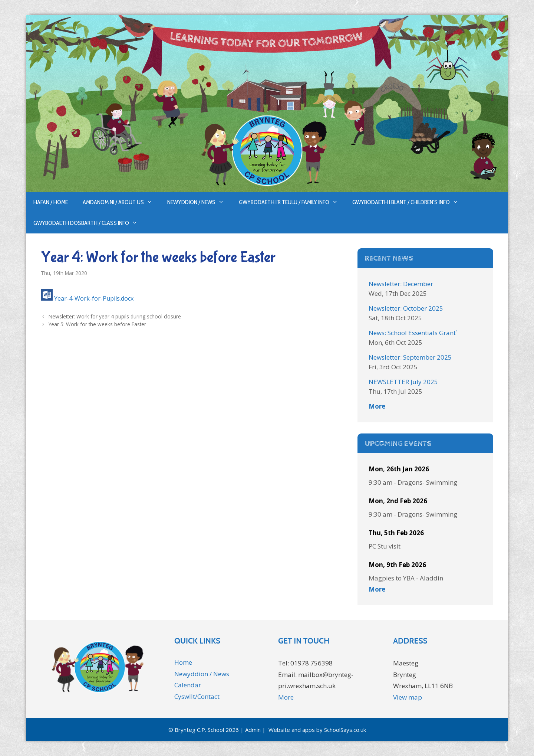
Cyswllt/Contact (197, 696)
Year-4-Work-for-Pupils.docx (94, 298)
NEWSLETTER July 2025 (403, 382)
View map (408, 697)
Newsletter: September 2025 (410, 357)
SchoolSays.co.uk (345, 730)
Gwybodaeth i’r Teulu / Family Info (292, 202)
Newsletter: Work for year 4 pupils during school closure (115, 316)
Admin (253, 730)
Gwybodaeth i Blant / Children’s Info (409, 202)
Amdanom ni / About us (121, 202)
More (377, 406)
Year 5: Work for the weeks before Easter (97, 324)
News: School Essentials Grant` (413, 333)
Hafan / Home (51, 202)
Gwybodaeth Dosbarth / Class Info (89, 223)
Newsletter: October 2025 (406, 308)
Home (183, 662)
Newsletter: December (401, 284)
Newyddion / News (199, 202)
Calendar (188, 685)
